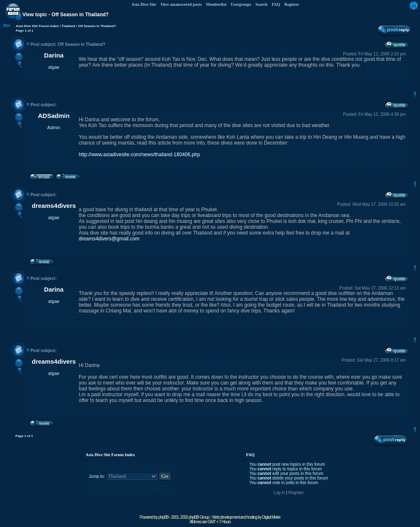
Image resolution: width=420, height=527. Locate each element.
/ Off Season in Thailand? (96, 26)
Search (261, 4)
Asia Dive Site (144, 4)
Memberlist (216, 4)
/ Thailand (67, 26)
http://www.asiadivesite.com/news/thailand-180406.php (139, 155)
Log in (279, 493)
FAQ (276, 4)
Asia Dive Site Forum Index (37, 26)
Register (292, 4)
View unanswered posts (181, 4)
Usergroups (241, 4)
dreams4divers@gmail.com (109, 239)
